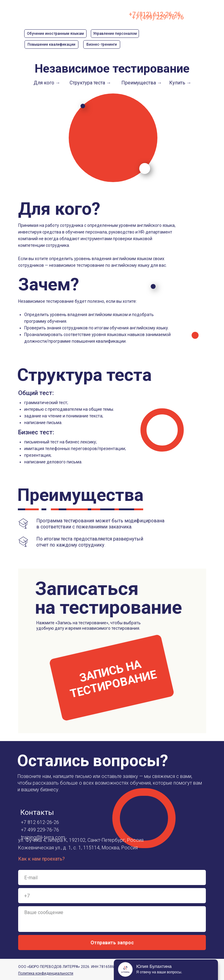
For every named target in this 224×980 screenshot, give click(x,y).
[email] (112, 877)
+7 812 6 (30, 822)
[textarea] (112, 919)
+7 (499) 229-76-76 (158, 17)
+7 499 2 (30, 830)
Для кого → (47, 83)
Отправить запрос (112, 943)
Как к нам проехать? (41, 859)
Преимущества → (142, 83)
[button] (112, 678)
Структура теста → (90, 83)
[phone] (112, 896)
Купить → (180, 83)
